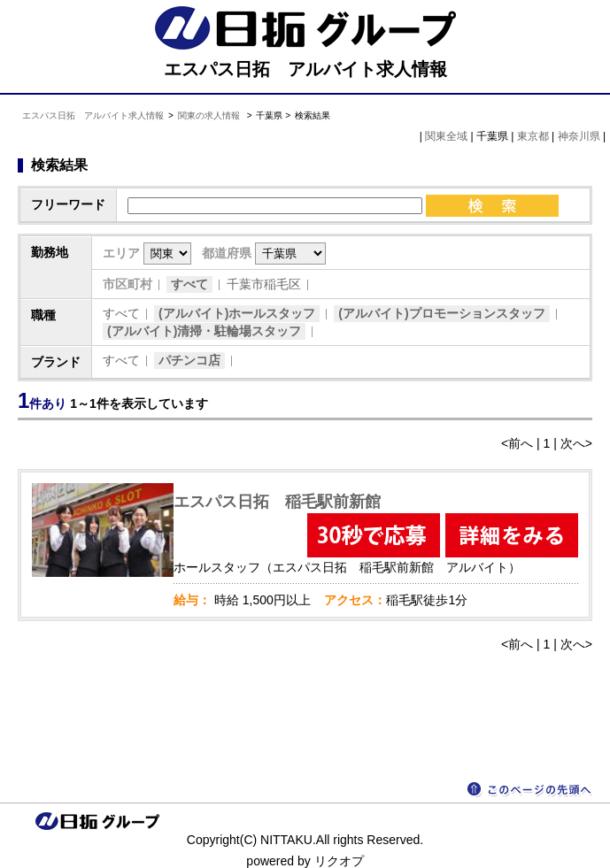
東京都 (533, 136)
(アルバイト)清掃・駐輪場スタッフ (204, 331)
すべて (189, 284)
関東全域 (446, 136)
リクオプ (339, 861)
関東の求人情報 (210, 115)
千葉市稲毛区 (264, 284)
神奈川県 (579, 136)
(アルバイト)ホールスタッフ (237, 313)
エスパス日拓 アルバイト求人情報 (93, 115)
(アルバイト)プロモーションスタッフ (441, 313)
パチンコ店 (189, 360)
